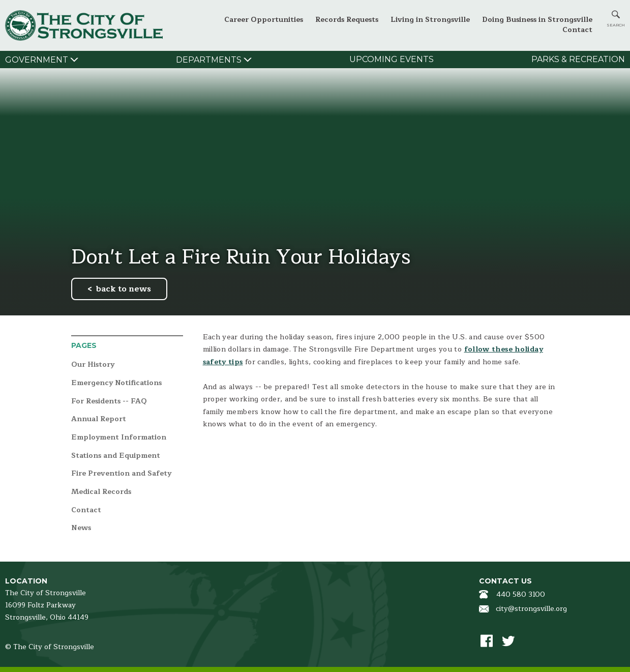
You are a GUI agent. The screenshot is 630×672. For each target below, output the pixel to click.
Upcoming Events (392, 59)
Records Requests (347, 20)
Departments (209, 60)
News (81, 528)
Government (37, 60)
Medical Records (101, 492)
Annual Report (99, 419)
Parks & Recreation (578, 59)
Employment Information (119, 438)
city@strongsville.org (531, 609)
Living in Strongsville (430, 20)
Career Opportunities (264, 20)
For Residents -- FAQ (109, 402)
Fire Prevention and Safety (121, 474)
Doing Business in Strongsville (537, 20)
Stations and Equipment (116, 456)
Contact (577, 30)
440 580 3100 (521, 594)
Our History (93, 365)
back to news (124, 289)
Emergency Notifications (116, 383)
